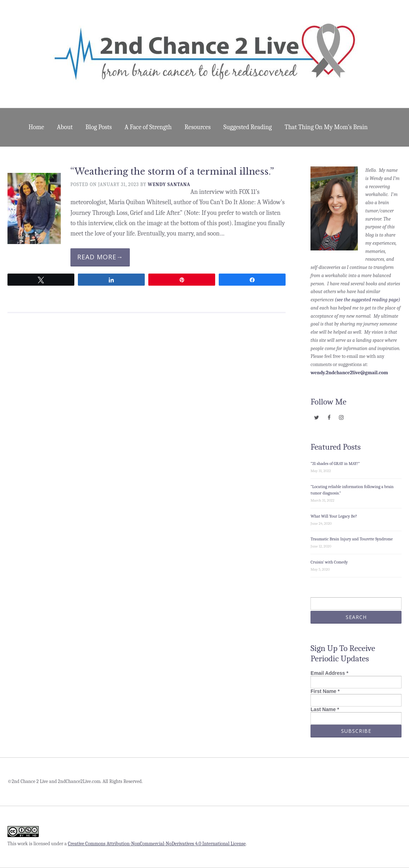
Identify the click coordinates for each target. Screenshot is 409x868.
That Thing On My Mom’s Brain (326, 127)
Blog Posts (99, 127)
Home (36, 127)
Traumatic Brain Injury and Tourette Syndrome (352, 539)
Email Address (329, 673)
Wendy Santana (169, 184)
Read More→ (100, 257)
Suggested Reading (248, 127)
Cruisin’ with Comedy (329, 562)
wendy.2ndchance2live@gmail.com (349, 373)
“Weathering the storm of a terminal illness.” (172, 172)
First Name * (325, 691)
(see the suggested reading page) (367, 300)
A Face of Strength (148, 127)
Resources (198, 127)
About (65, 127)
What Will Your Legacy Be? (334, 516)
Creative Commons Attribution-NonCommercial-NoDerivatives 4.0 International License (157, 844)
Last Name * (325, 709)
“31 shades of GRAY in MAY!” (335, 464)
